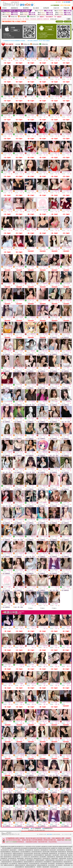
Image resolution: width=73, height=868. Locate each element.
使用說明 (46, 8)
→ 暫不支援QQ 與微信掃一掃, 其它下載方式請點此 (38, 41)
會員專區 (26, 8)
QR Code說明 (68, 22)
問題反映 (66, 8)
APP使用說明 (59, 22)
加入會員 (36, 8)
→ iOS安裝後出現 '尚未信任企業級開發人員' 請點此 (13, 41)
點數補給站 (15, 8)
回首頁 (4, 8)
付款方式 (56, 8)
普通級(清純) (33, 17)
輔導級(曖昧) (23, 17)
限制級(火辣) (14, 17)
